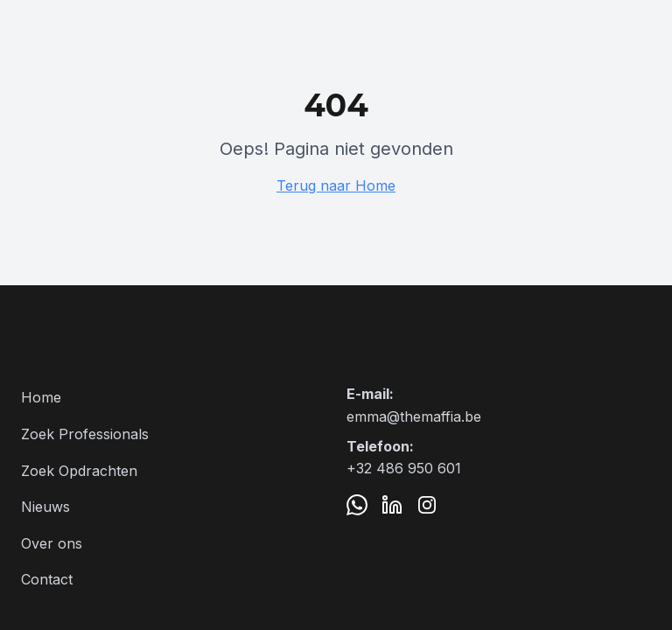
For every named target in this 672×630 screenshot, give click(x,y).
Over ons (52, 543)
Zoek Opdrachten (79, 471)
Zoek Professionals (85, 434)
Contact (47, 579)
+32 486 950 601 (404, 468)
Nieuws (45, 507)
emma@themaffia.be (414, 416)
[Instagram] (427, 505)
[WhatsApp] (357, 505)
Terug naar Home (336, 185)
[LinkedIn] (392, 505)
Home (41, 397)
